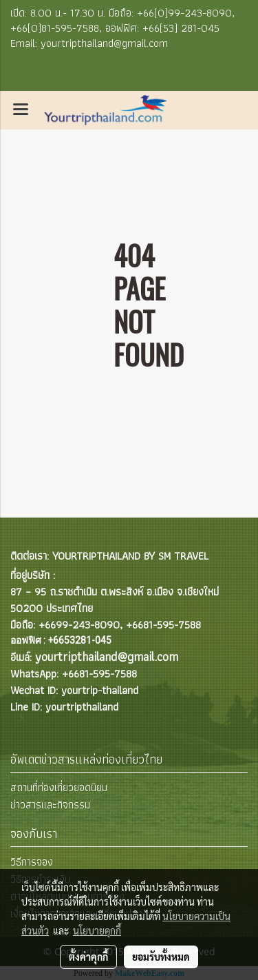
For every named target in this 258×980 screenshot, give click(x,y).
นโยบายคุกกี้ (97, 930)
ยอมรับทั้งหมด (161, 957)
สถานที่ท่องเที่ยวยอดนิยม (59, 787)
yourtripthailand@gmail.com (107, 656)
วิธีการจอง (32, 862)
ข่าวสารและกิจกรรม (50, 805)
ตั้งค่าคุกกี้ (88, 957)
